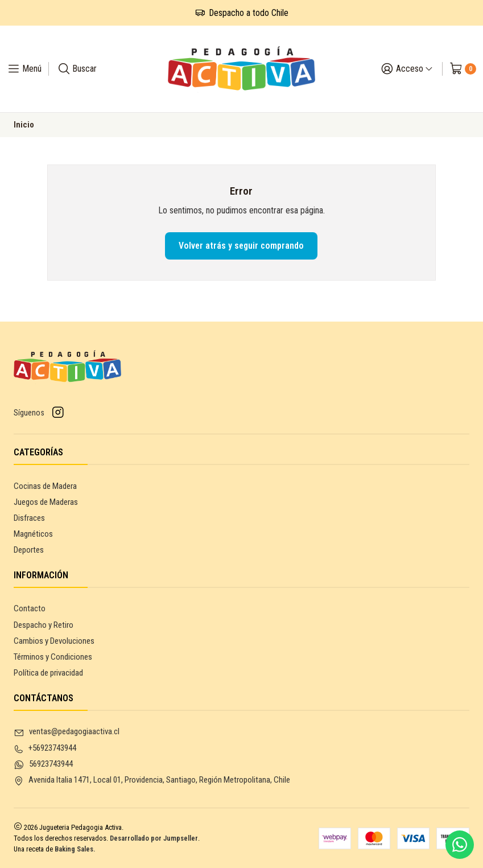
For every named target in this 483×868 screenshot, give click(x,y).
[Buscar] (77, 69)
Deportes (29, 550)
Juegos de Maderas (46, 502)
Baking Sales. (75, 849)
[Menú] (24, 69)
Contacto (30, 608)
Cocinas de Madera (45, 486)
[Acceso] (407, 69)
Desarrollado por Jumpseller (154, 838)
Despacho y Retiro (44, 625)
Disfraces (29, 518)
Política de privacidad (48, 673)
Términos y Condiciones (53, 657)
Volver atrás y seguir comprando (241, 246)
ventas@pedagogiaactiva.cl (67, 732)
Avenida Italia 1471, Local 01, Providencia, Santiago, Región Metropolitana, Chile (152, 780)
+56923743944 (45, 748)
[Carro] (463, 69)
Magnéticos (33, 534)
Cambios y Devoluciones (54, 641)
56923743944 (43, 764)
